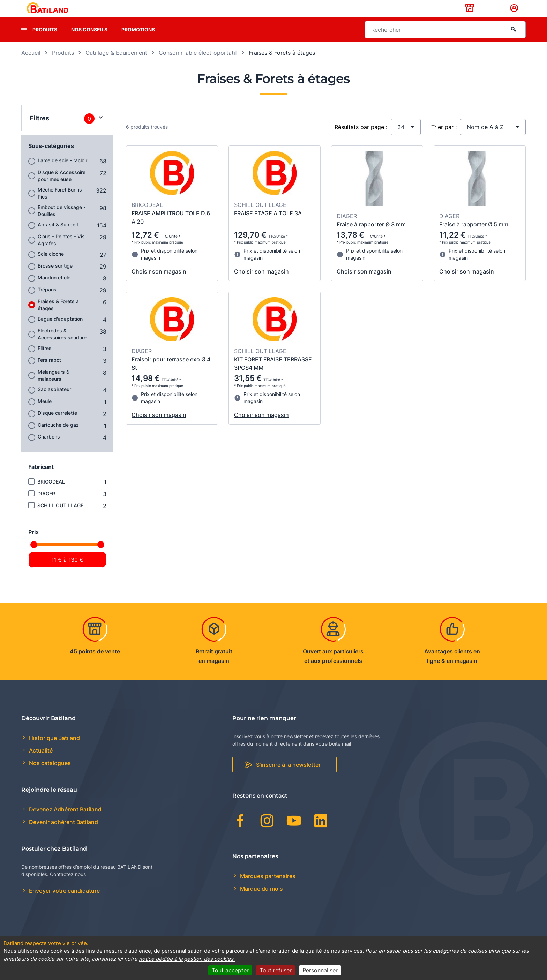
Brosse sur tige (55, 276)
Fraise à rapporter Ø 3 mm (371, 235)
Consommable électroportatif (198, 63)
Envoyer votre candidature (64, 902)
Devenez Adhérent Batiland (65, 821)
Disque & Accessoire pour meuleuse (62, 186)
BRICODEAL (51, 492)
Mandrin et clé (54, 288)
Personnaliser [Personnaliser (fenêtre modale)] (320, 970)
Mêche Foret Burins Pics (60, 204)
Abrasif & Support (58, 235)
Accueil (31, 63)
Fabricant (41, 478)
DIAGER (46, 504)
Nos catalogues (49, 774)
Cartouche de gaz (58, 436)
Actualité (40, 762)
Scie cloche (51, 265)
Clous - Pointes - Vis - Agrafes (63, 251)
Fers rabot (49, 371)
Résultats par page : (361, 138)
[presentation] (24, 40)
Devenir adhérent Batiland (63, 833)
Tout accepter (230, 970)
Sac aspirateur (54, 400)
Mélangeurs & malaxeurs (54, 386)
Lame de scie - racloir (62, 171)
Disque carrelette (57, 424)
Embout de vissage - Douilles (62, 221)
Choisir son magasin (159, 283)
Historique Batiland (54, 749)
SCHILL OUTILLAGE (60, 516)
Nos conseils (89, 40)
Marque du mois (261, 899)
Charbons (49, 447)
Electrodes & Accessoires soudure (62, 345)
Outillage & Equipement (116, 63)
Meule (45, 412)
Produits (45, 40)
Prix (33, 543)
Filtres (45, 359)
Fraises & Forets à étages (58, 316)
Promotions (138, 40)
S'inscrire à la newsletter (288, 776)
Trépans (47, 300)
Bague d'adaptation (60, 330)
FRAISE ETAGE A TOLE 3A (268, 224)
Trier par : (444, 138)
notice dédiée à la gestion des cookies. (187, 959)
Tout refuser (276, 970)
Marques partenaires (267, 887)
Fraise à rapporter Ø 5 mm (474, 235)
